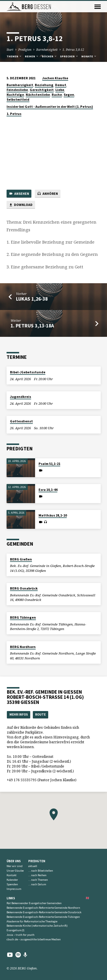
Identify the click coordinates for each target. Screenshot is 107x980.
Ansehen (19, 194)
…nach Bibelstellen (41, 871)
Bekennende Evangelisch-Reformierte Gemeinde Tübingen (43, 917)
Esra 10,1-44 (48, 490)
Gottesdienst (21, 421)
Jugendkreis (21, 397)
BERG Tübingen (23, 617)
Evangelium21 (16, 930)
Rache (57, 95)
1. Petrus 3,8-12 (73, 50)
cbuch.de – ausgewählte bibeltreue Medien (34, 939)
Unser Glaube (15, 871)
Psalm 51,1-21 (49, 464)
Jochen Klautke (55, 78)
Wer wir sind (15, 866)
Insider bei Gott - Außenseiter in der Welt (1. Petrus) (50, 107)
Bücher (50, 56)
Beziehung (44, 85)
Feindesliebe (17, 90)
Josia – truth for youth (21, 935)
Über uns (14, 861)
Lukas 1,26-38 (32, 299)
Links (11, 898)
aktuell (33, 866)
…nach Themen (38, 880)
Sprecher (69, 56)
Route (40, 714)
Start (10, 50)
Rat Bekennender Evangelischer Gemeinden (34, 903)
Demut (61, 85)
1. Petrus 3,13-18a (32, 326)
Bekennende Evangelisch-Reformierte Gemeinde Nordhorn (43, 908)
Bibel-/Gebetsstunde (28, 372)
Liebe (60, 90)
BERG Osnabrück (24, 588)
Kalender (12, 880)
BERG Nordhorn (23, 647)
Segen (69, 95)
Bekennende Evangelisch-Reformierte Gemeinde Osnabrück (44, 912)
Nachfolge (15, 95)
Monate (89, 56)
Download (21, 205)
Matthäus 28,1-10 (53, 515)
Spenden (12, 884)
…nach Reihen (37, 875)
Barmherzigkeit (47, 50)
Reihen (32, 56)
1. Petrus (14, 114)
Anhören (48, 194)
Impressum (14, 889)
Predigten (25, 50)
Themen (14, 56)
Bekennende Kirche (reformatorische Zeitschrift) (37, 926)
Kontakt (12, 875)
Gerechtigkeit (42, 90)
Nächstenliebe (38, 95)
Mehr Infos (19, 714)
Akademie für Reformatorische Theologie (32, 921)
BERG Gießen (21, 559)
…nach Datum (37, 884)
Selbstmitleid (18, 99)
